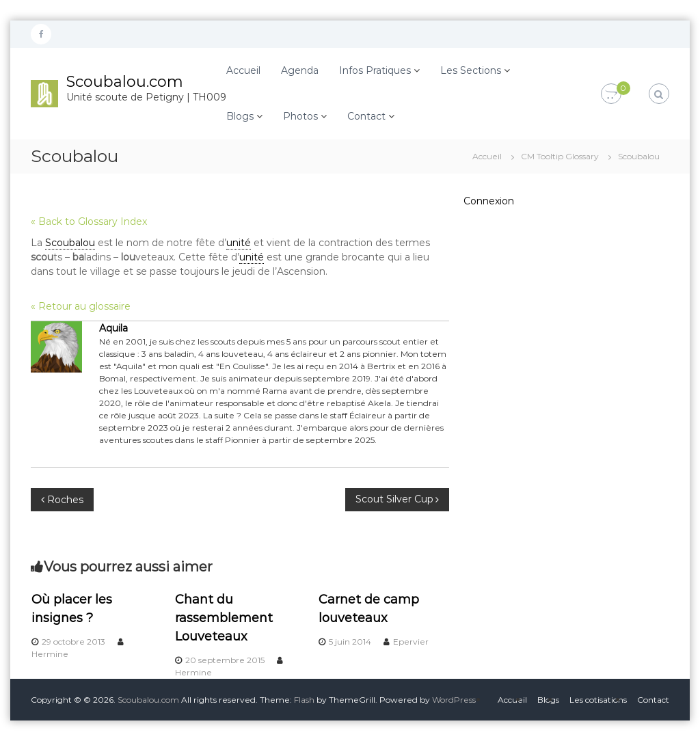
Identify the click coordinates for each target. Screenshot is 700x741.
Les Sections (471, 70)
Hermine (50, 654)
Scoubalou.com (125, 82)
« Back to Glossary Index (89, 221)
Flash (304, 700)
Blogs (240, 116)
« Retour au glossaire (81, 306)
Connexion (489, 201)
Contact (366, 116)
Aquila (113, 328)
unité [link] (239, 243)
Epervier (411, 642)
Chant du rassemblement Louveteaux (224, 618)
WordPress (454, 700)
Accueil (243, 70)
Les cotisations (598, 700)
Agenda (300, 70)
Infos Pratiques (375, 70)
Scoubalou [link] (70, 243)
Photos (300, 116)
